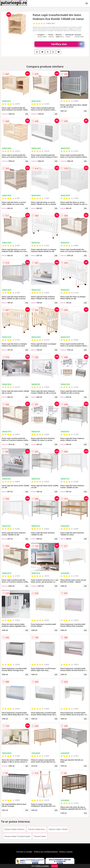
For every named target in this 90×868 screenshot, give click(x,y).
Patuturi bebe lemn (37, 829)
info (27, 114)
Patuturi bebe (40, 836)
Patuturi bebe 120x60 (58, 829)
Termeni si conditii (24, 852)
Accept (54, 866)
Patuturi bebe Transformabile (17, 836)
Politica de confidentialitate (46, 852)
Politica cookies (66, 852)
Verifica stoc (67, 44)
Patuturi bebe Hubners (14, 829)
